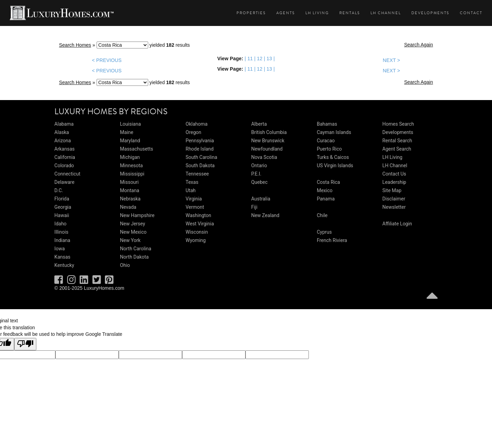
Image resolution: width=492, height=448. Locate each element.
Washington (198, 215)
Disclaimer (394, 199)
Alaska (62, 132)
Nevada (128, 207)
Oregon (193, 132)
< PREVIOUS (107, 60)
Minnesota (132, 165)
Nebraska (130, 199)
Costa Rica (328, 182)
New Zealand (265, 215)
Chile (322, 215)
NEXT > (391, 60)
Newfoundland (267, 149)
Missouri (129, 182)
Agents (286, 13)
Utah (191, 190)
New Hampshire (137, 215)
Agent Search (397, 149)
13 (269, 59)
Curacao (326, 141)
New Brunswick (268, 141)
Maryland (130, 141)
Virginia (194, 199)
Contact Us (394, 174)
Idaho (60, 224)
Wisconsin (197, 232)
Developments (430, 13)
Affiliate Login (397, 224)
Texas (192, 182)
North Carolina (136, 249)
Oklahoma (196, 124)
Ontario (259, 165)
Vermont (195, 207)
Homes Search (398, 124)
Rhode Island (200, 149)
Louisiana (131, 124)
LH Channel (386, 13)
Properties (251, 13)
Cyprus (324, 232)
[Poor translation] (25, 344)
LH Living (317, 13)
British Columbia (269, 132)
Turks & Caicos (333, 157)
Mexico (325, 190)
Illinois (61, 232)
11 (250, 59)
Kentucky (64, 265)
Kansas (62, 257)
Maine (127, 132)
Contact (471, 13)
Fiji (254, 207)
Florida (62, 199)
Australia (261, 199)
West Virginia (200, 224)
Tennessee (197, 174)
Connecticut (67, 174)
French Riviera (332, 240)
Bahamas (327, 124)
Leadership (394, 182)
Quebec (259, 182)
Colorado (64, 165)
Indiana (62, 240)
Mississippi (132, 174)
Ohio (125, 265)
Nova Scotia (264, 157)
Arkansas (64, 149)
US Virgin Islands (335, 165)
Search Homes (75, 45)
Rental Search (397, 141)
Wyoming (196, 240)
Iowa (60, 249)
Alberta (259, 124)
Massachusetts (137, 149)
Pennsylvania (200, 141)
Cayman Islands (334, 132)
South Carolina (201, 157)
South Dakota (200, 165)
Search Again (418, 45)
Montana (130, 190)
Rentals (350, 13)
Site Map (392, 190)
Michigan (130, 157)
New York (130, 240)
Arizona (62, 141)
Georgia (63, 207)
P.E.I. (256, 174)
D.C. (59, 190)
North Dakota (135, 257)
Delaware (64, 182)
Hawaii (62, 215)
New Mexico (133, 232)
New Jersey (133, 224)
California (65, 157)
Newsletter (394, 207)
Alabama (64, 124)
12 (260, 59)
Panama (326, 199)
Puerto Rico (329, 149)
